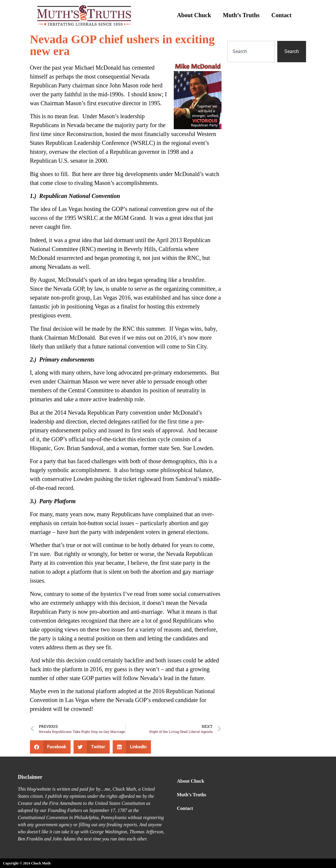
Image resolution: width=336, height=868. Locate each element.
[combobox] (251, 52)
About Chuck (194, 15)
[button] (50, 747)
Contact (281, 15)
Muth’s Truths (241, 15)
